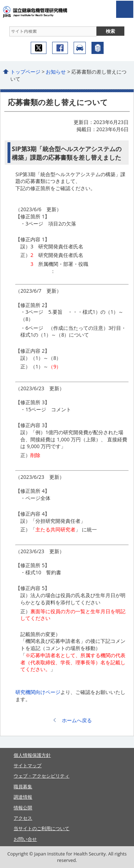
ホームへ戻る (77, 720)
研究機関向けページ (38, 692)
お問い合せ (25, 839)
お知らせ (56, 72)
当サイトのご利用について (41, 828)
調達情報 (23, 797)
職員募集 (23, 787)
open (125, 9)
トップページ (25, 72)
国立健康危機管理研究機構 (46, 12)
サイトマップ (28, 765)
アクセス (80, 48)
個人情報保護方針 (32, 755)
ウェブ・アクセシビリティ (41, 776)
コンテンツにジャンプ (0, 0)
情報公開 (23, 808)
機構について (98, 48)
